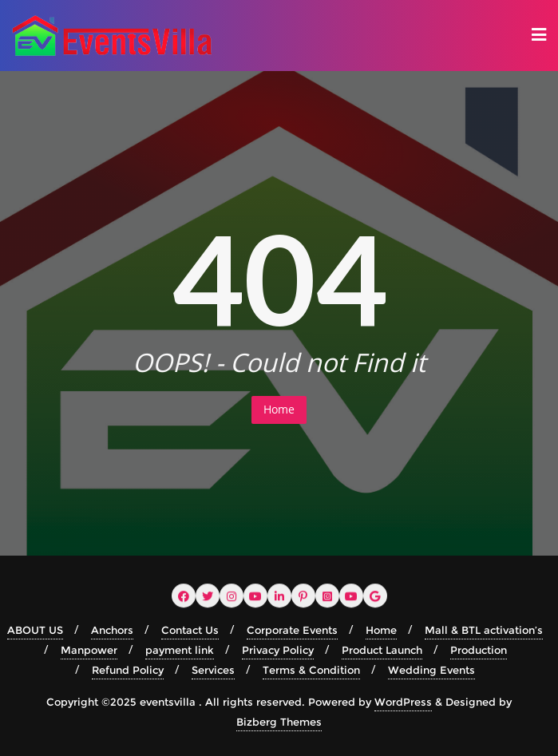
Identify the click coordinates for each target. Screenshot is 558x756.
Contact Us (190, 630)
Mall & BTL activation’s (484, 630)
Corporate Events (292, 630)
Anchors (112, 630)
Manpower (89, 650)
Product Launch (382, 650)
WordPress (403, 702)
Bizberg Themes (279, 722)
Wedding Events (431, 670)
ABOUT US (35, 630)
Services (213, 670)
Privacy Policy (278, 650)
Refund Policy (128, 670)
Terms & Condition (311, 670)
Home (279, 409)
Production (479, 650)
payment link (180, 650)
